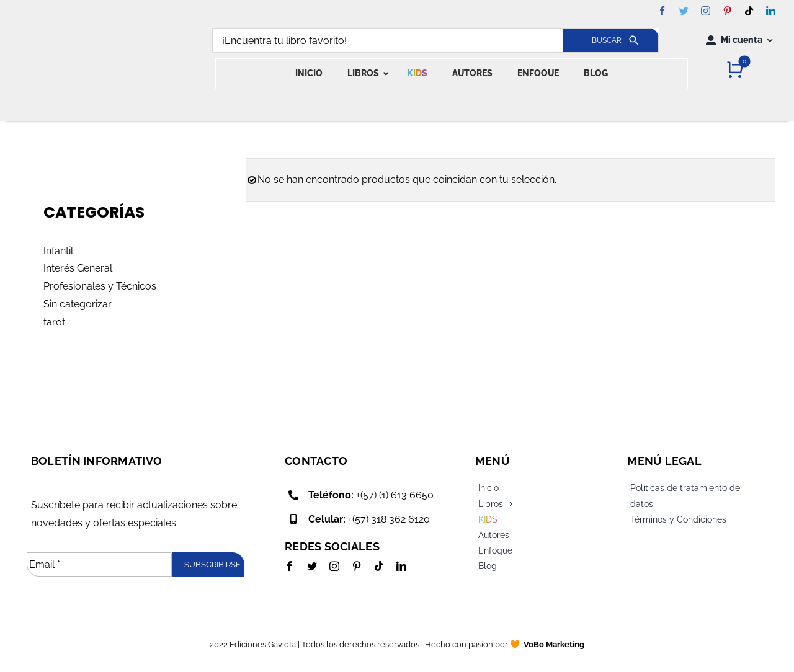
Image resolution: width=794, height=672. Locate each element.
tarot (54, 322)
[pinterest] (727, 11)
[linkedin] (771, 11)
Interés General (78, 268)
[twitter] (684, 11)
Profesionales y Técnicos (100, 286)
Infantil (58, 251)
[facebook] (662, 11)
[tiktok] (749, 11)
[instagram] (706, 11)
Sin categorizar (78, 304)
